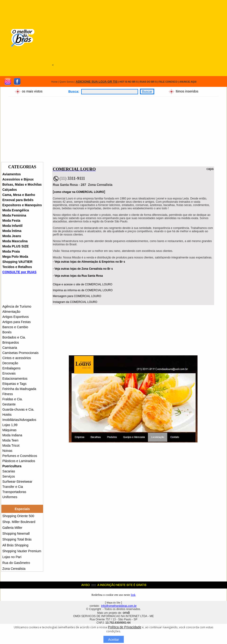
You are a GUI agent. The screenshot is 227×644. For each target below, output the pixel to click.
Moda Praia (11, 251)
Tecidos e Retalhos (17, 267)
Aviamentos (12, 174)
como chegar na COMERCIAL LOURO (79, 192)
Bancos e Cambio (15, 327)
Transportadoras (14, 492)
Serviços (9, 476)
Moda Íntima (12, 231)
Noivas (7, 451)
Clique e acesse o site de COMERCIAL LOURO (82, 284)
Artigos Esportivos (16, 317)
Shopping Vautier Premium (22, 551)
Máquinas (9, 430)
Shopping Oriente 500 (18, 516)
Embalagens (11, 368)
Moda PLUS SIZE (16, 246)
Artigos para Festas (16, 322)
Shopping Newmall (16, 534)
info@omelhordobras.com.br (119, 606)
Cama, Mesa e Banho (19, 195)
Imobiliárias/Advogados (19, 420)
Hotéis (7, 415)
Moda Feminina (14, 215)
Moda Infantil (12, 226)
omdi (126, 613)
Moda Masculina (15, 241)
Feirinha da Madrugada (19, 389)
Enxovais (9, 373)
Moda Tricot (11, 445)
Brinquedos (11, 342)
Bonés (7, 332)
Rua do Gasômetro (16, 563)
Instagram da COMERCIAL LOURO (75, 302)
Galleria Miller (12, 528)
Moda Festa (11, 221)
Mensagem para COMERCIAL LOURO (77, 296)
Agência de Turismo (17, 306)
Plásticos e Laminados (19, 461)
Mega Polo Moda (15, 257)
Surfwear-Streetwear (17, 482)
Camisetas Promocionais (20, 353)
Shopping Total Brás (17, 539)
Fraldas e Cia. (13, 399)
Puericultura (12, 466)
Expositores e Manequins (22, 205)
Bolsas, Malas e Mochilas (22, 184)
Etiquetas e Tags (14, 384)
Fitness (8, 394)
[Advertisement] (129, 33)
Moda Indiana (12, 435)
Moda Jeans (12, 236)
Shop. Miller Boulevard (19, 522)
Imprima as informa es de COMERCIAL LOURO (83, 290)
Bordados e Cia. (14, 337)
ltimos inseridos (187, 91)
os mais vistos (32, 91)
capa (210, 169)
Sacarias (9, 471)
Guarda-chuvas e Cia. (18, 409)
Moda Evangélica (16, 210)
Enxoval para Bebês (18, 200)
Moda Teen (10, 440)
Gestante (9, 404)
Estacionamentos (15, 379)
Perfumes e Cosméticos (20, 456)
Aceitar (114, 639)
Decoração (10, 363)
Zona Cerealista (14, 569)
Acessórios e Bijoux (18, 179)
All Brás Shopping (15, 545)
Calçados (10, 190)
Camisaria (10, 348)
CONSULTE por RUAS (19, 272)
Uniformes (10, 497)
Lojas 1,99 (10, 425)
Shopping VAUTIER (17, 262)
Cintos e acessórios (17, 358)
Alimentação (11, 312)
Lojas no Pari (12, 557)
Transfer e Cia (13, 487)
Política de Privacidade (124, 627)
